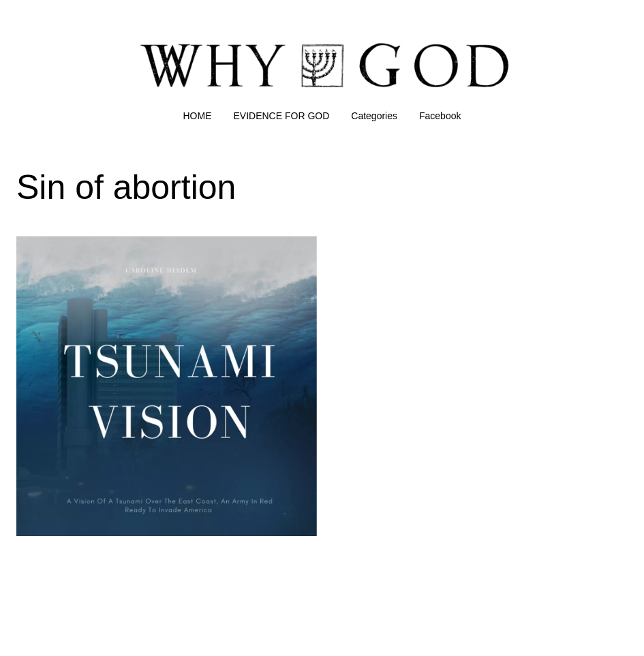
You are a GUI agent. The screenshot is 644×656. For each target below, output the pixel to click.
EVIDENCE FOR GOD (282, 116)
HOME (198, 116)
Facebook (440, 116)
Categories (374, 116)
